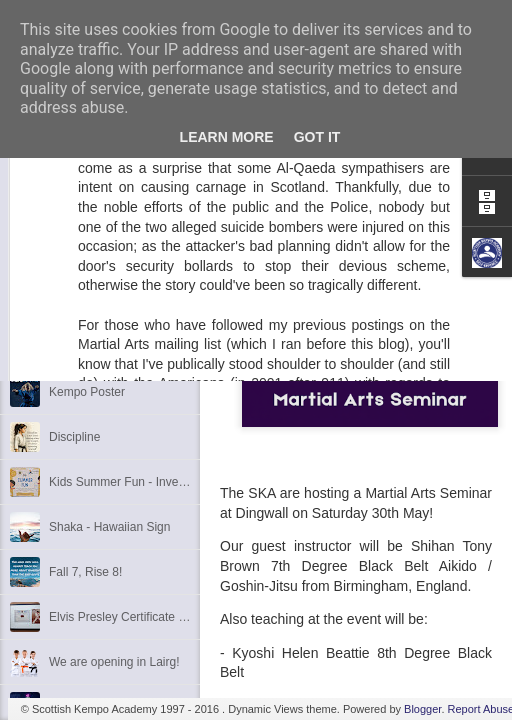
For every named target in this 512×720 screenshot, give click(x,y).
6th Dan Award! (90, 257)
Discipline (74, 437)
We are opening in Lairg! (114, 662)
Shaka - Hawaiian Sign (109, 527)
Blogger (422, 709)
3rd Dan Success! (96, 347)
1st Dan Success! (95, 302)
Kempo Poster (87, 392)
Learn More (227, 137)
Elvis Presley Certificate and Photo (141, 617)
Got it (317, 137)
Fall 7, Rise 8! (85, 572)
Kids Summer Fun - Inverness (128, 482)
